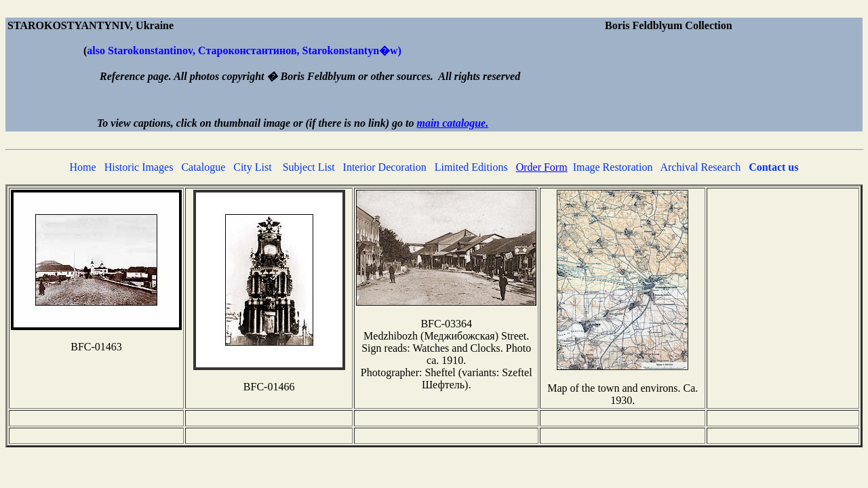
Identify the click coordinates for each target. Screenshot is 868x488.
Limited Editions (471, 167)
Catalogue (203, 167)
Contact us (773, 167)
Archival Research (701, 167)
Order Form (542, 167)
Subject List (309, 167)
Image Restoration (613, 167)
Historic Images (139, 167)
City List (252, 167)
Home (83, 167)
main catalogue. (452, 123)
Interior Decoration (385, 167)
